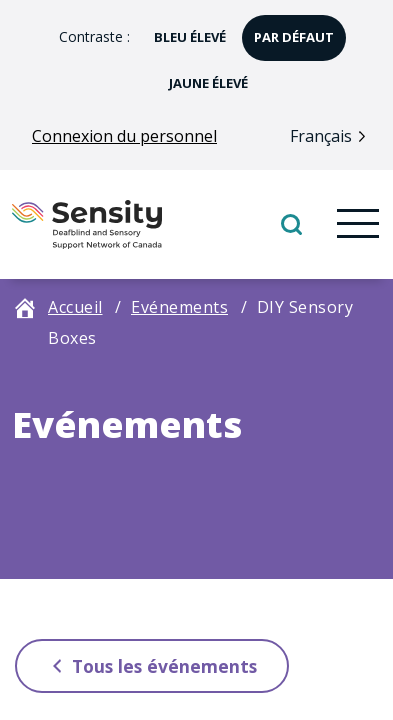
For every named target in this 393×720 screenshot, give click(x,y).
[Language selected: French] (333, 135)
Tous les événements (147, 665)
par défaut (288, 30)
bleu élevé (184, 30)
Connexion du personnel (124, 136)
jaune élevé (202, 76)
